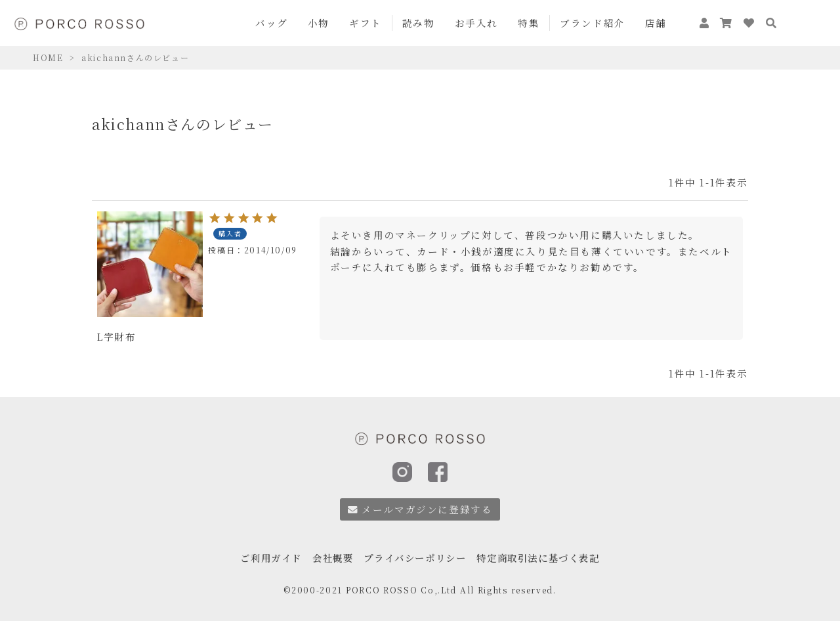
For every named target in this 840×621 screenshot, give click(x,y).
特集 (529, 23)
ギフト (366, 23)
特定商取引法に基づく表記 (544, 554)
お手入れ (476, 23)
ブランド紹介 (593, 23)
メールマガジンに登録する (420, 509)
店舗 (656, 23)
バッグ (272, 23)
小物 (319, 23)
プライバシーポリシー (414, 554)
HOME (48, 57)
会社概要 (327, 554)
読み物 (419, 23)
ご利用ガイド (262, 554)
